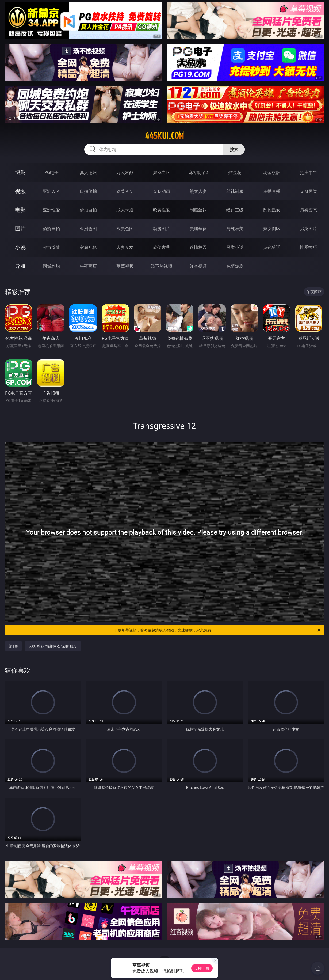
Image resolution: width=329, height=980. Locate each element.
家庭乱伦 (88, 247)
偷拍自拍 (88, 210)
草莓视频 (125, 266)
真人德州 (88, 172)
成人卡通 (125, 210)
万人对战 (125, 172)
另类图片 (308, 229)
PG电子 (51, 172)
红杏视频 (198, 266)
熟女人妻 (198, 191)
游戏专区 (162, 172)
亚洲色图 (88, 229)
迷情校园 (198, 247)
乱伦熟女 (272, 210)
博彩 (20, 172)
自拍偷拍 (88, 191)
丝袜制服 (235, 191)
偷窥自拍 (51, 229)
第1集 (13, 646)
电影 (20, 210)
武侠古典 (162, 247)
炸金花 (235, 172)
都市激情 (51, 247)
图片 (20, 228)
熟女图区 (272, 229)
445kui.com (164, 136)
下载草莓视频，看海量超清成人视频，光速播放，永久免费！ (218, 630)
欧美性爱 (162, 210)
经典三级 (235, 210)
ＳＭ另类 (308, 191)
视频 (20, 191)
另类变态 (308, 210)
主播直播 (272, 191)
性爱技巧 (308, 247)
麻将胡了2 (198, 172)
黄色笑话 (272, 247)
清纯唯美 (235, 229)
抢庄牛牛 (308, 172)
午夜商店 (88, 266)
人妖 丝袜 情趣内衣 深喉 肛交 (53, 646)
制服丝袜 (198, 210)
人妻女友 (125, 247)
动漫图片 (162, 229)
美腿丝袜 (198, 229)
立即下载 (202, 968)
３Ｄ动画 (162, 191)
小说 (20, 247)
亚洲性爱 (51, 210)
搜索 (234, 149)
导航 (20, 266)
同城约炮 (51, 266)
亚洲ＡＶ (51, 191)
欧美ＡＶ (125, 191)
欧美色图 (125, 229)
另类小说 (235, 247)
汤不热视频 (162, 266)
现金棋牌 (272, 172)
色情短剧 (235, 266)
